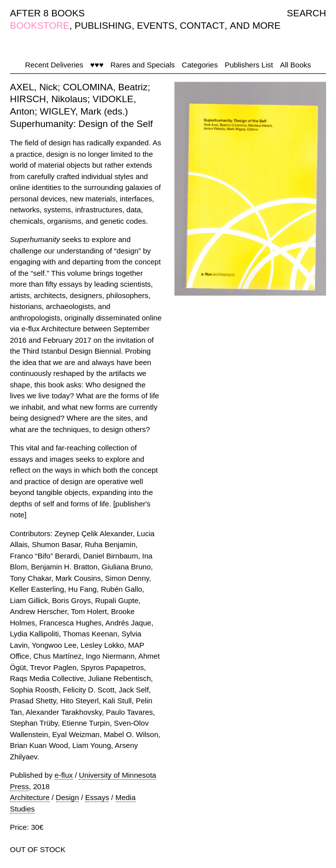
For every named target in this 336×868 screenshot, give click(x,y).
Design (68, 797)
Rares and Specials (143, 65)
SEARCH (307, 13)
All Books (296, 65)
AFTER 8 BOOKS (47, 13)
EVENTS (156, 26)
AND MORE (255, 26)
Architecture (30, 797)
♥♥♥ (97, 65)
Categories (200, 65)
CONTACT (202, 26)
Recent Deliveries (55, 65)
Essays (97, 797)
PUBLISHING (103, 26)
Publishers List (249, 65)
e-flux (64, 775)
